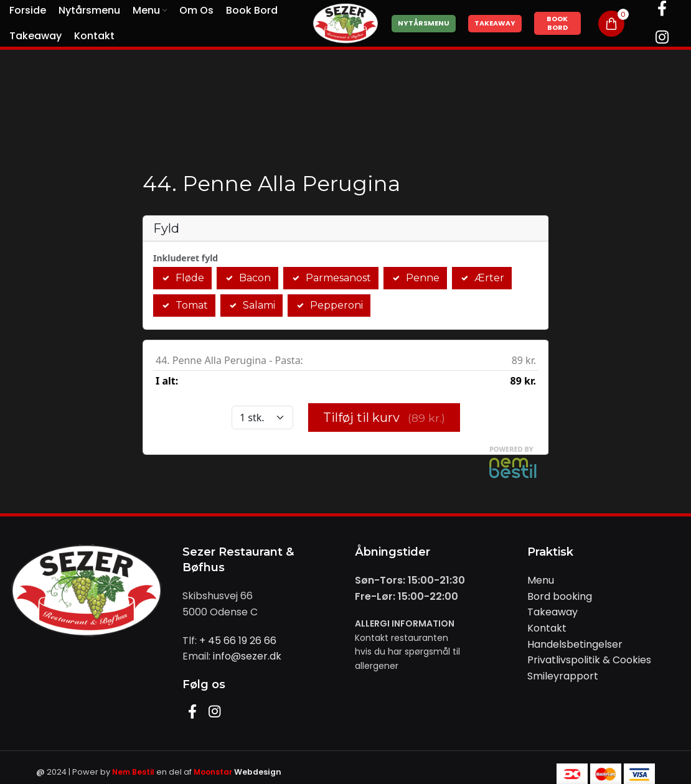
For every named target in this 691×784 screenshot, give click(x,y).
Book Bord (557, 23)
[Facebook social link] (193, 713)
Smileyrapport (563, 676)
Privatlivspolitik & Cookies (589, 660)
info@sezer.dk (247, 656)
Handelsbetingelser (575, 644)
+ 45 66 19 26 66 (238, 641)
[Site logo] (345, 23)
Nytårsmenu (424, 23)
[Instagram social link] (662, 38)
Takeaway (495, 23)
